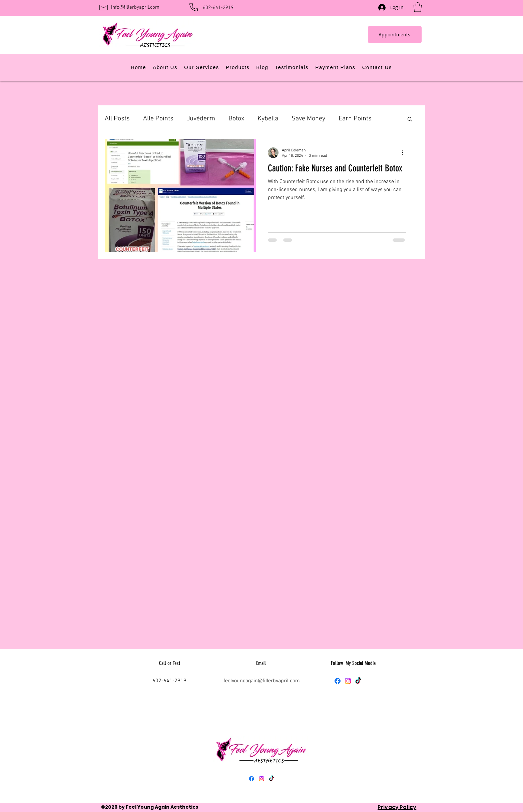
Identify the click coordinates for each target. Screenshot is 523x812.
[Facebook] (338, 681)
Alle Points (158, 119)
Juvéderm (201, 119)
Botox (236, 119)
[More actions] (405, 153)
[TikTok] (358, 681)
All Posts (117, 119)
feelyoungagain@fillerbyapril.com (262, 681)
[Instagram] (348, 681)
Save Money (308, 119)
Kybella (268, 119)
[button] (418, 7)
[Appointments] (395, 35)
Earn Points (355, 119)
